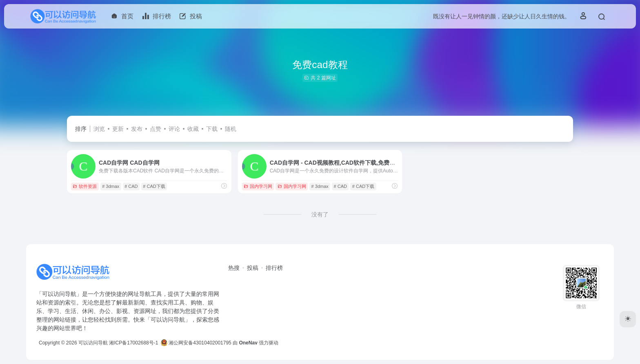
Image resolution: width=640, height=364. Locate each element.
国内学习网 (258, 186)
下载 (212, 129)
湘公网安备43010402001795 (196, 343)
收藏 (193, 129)
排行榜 (274, 268)
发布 (137, 129)
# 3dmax (111, 186)
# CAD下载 (154, 186)
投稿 (253, 268)
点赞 (156, 129)
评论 (174, 129)
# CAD (131, 186)
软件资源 (85, 186)
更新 (118, 129)
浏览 (99, 129)
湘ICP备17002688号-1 (133, 343)
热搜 (234, 268)
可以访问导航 (93, 343)
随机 (231, 129)
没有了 (320, 214)
